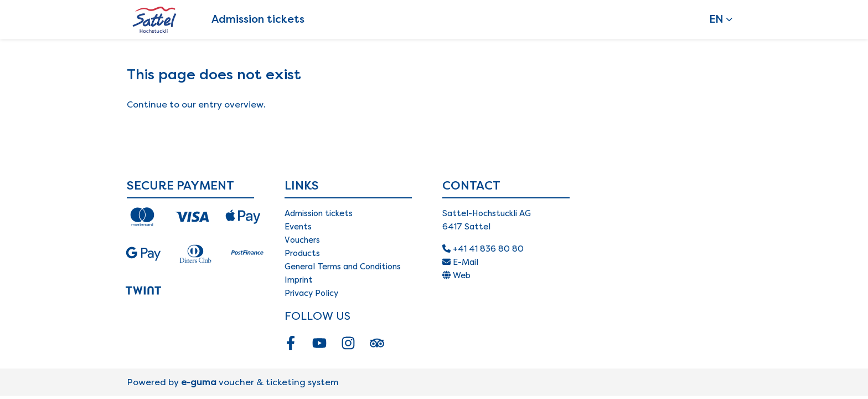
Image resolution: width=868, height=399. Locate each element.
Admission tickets (258, 19)
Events (298, 227)
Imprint (299, 280)
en (716, 19)
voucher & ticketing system (260, 382)
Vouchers (302, 240)
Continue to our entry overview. (196, 104)
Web (456, 275)
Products (302, 253)
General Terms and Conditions (343, 267)
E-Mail (460, 262)
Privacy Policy (311, 293)
